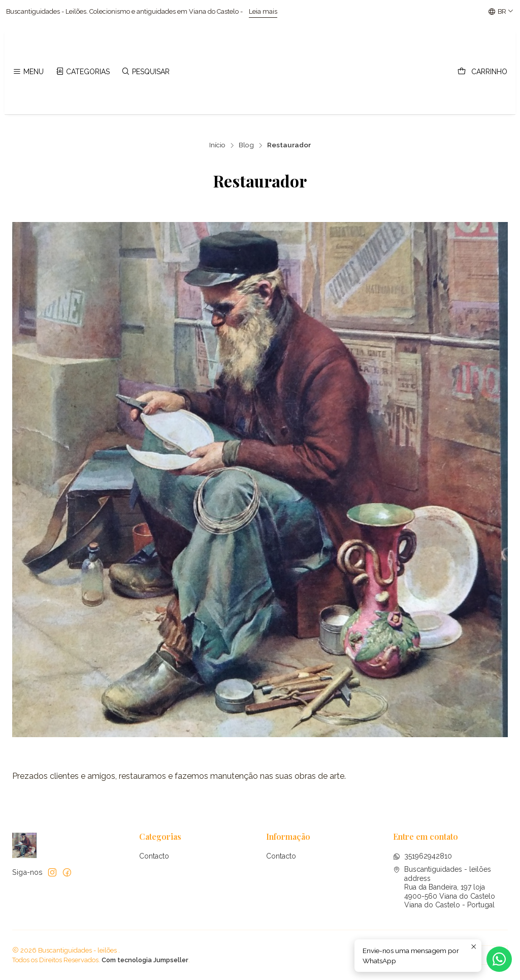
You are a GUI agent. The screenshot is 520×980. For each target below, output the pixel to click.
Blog (246, 145)
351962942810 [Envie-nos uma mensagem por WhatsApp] (422, 856)
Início (217, 145)
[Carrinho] (482, 72)
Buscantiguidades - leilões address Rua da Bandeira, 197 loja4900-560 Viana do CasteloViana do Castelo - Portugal (444, 887)
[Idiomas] (501, 12)
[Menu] (28, 72)
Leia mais (217, 11)
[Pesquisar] (145, 72)
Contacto (154, 856)
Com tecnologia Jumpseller (145, 960)
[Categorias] (82, 72)
